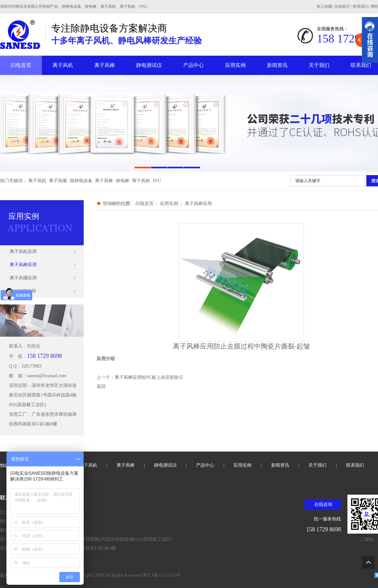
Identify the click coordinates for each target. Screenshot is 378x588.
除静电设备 (81, 181)
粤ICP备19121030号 (162, 575)
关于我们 (319, 65)
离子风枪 (141, 181)
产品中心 (194, 65)
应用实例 (235, 65)
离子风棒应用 (198, 203)
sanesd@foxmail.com (47, 376)
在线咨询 (323, 504)
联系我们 (361, 6)
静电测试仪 (149, 65)
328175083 (31, 366)
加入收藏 (324, 6)
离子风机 (63, 65)
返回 (101, 386)
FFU (157, 181)
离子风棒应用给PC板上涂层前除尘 (149, 377)
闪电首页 (21, 65)
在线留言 (342, 6)
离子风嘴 (58, 181)
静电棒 (123, 181)
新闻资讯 (277, 65)
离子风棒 (105, 65)
